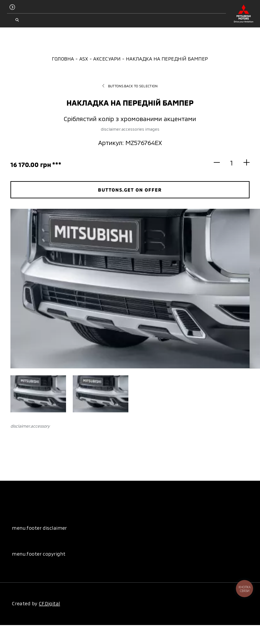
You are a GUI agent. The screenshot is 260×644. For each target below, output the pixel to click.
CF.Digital (49, 603)
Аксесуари (107, 59)
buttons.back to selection (130, 86)
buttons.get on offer (130, 190)
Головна (63, 59)
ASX (84, 59)
